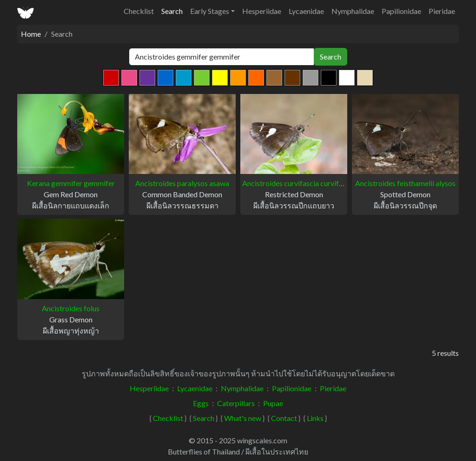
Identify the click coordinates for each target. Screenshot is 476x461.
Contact (284, 418)
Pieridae (442, 11)
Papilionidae (401, 11)
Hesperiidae (262, 11)
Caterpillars (236, 403)
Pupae (273, 403)
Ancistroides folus (71, 308)
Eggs (201, 403)
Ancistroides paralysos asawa (182, 183)
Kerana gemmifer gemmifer (71, 183)
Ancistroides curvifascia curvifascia (299, 183)
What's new (243, 418)
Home (31, 34)
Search (172, 11)
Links (315, 418)
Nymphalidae (353, 11)
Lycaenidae (306, 11)
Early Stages (210, 11)
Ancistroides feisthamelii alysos (405, 183)
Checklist (139, 11)
